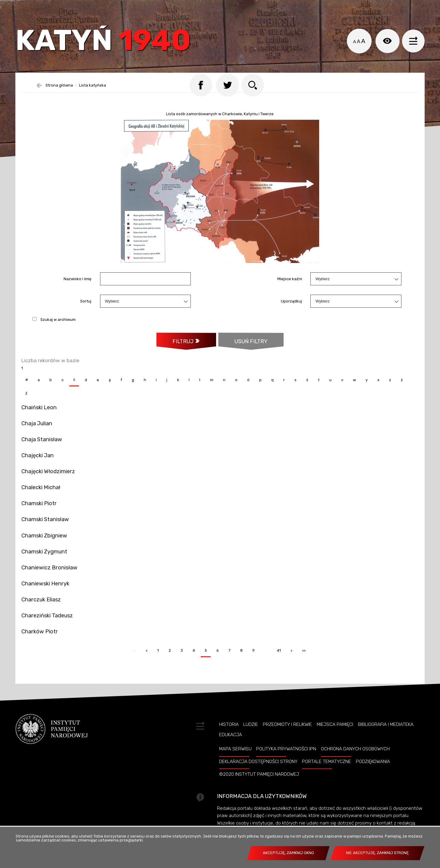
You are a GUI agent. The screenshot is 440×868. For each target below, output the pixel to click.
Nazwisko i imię (77, 288)
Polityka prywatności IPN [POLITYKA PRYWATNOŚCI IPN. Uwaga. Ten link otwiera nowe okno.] (286, 759)
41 (278, 658)
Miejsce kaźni (290, 288)
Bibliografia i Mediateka (386, 734)
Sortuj (86, 310)
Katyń (107, 44)
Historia (229, 734)
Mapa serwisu (235, 759)
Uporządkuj (291, 310)
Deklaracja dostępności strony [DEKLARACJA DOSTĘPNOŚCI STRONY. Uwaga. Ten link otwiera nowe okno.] (258, 771)
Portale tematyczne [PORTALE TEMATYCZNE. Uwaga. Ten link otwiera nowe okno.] (327, 771)
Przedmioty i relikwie (287, 734)
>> (303, 658)
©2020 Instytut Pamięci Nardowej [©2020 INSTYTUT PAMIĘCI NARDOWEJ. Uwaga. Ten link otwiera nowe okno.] (259, 784)
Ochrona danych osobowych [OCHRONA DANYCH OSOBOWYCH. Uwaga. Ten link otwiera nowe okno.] (355, 759)
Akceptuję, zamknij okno (288, 853)
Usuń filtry (243, 347)
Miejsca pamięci (335, 734)
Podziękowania (373, 771)
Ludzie (251, 734)
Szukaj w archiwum (58, 328)
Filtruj (182, 350)
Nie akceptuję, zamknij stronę (377, 853)
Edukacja (231, 744)
